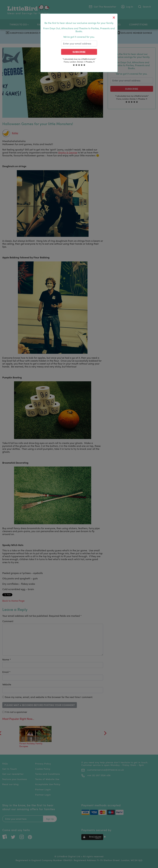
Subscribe (79, 52)
